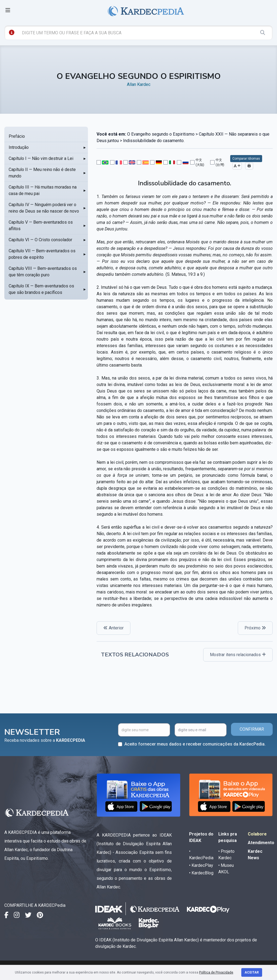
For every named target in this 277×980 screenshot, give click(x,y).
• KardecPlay (201, 865)
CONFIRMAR (252, 729)
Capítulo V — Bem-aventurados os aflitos (41, 225)
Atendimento (261, 843)
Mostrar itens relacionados (238, 655)
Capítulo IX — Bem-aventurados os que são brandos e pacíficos (41, 289)
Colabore (257, 834)
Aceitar (252, 972)
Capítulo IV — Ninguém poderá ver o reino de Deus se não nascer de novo (44, 208)
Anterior (113, 628)
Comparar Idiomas (246, 159)
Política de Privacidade (216, 972)
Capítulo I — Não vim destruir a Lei (41, 158)
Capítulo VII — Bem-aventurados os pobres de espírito (42, 254)
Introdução (19, 147)
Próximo (255, 628)
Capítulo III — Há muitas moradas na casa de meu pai (43, 190)
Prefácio (17, 136)
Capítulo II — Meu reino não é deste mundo (42, 173)
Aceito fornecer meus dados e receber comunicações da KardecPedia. (195, 744)
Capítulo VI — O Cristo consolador (40, 240)
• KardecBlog (201, 873)
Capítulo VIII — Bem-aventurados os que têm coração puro (43, 272)
